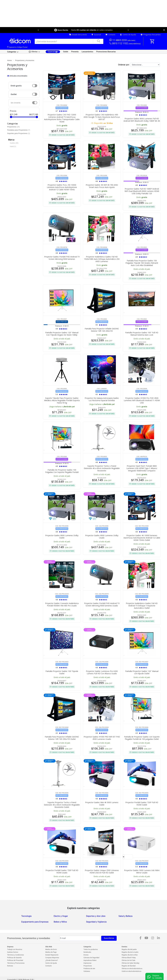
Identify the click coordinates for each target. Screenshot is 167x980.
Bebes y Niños (60, 922)
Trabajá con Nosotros (15, 949)
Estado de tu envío (78, 35)
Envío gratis (16, 86)
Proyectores (12, 127)
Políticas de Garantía (14, 958)
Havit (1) (13, 146)
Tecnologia (26, 916)
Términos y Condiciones (16, 955)
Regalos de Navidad (129, 966)
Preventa (75, 52)
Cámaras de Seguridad (91, 958)
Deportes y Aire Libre (96, 916)
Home (9, 60)
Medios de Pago (51, 952)
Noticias (10, 966)
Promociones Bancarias (106, 52)
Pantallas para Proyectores (18, 130)
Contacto (111, 35)
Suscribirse (109, 938)
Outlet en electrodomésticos (132, 971)
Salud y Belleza (125, 916)
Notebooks (87, 952)
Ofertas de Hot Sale (129, 960)
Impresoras (87, 963)
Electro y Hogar (61, 916)
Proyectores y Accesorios (25, 60)
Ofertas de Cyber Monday (131, 963)
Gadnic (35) (14, 143)
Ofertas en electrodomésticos (132, 969)
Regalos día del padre (129, 949)
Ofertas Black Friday (129, 958)
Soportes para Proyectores (17, 133)
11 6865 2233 (122, 40)
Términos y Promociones (16, 963)
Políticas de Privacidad (15, 960)
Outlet (66, 52)
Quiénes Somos (13, 952)
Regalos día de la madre (130, 952)
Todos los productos (91, 949)
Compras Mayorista (52, 958)
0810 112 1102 (125, 44)
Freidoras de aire (89, 969)
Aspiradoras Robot (90, 960)
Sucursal (96, 35)
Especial (53, 52)
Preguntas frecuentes (151, 35)
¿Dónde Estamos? (52, 960)
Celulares (87, 971)
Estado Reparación (52, 955)
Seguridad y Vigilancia (96, 922)
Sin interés (16, 103)
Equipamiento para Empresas (35, 922)
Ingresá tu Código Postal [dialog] (17, 47)
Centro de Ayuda (128, 35)
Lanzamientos (87, 52)
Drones (86, 955)
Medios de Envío (51, 949)
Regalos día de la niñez (130, 955)
